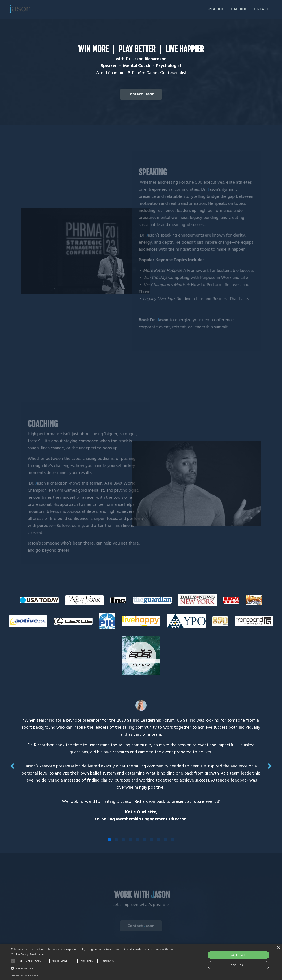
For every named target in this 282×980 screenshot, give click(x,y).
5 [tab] (137, 840)
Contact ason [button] (141, 94)
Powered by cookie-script (25, 975)
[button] (96, 968)
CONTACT (260, 9)
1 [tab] (109, 840)
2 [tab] (116, 840)
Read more (37, 954)
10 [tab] (173, 840)
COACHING (238, 9)
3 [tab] (123, 840)
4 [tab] (130, 840)
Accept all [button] (238, 955)
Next (270, 766)
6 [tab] (145, 840)
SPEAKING (215, 9)
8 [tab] (159, 840)
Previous (12, 766)
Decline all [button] (239, 965)
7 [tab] (152, 840)
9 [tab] (166, 840)
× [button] (278, 948)
